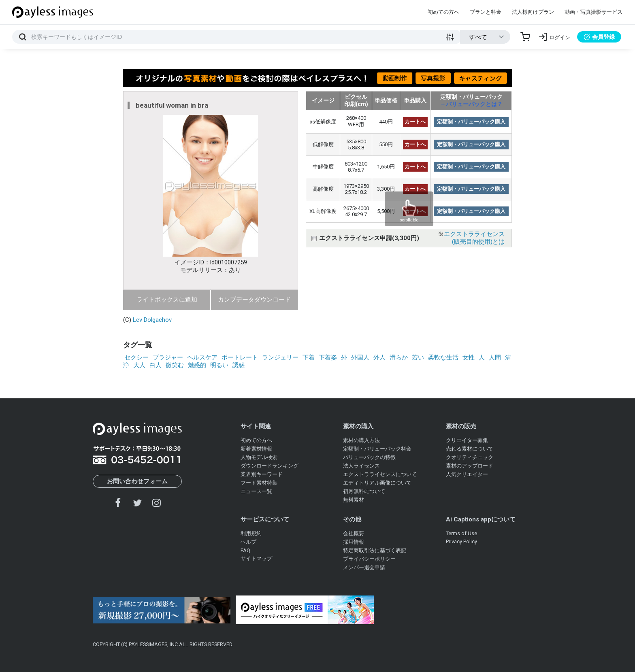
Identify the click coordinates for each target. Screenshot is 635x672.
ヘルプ (248, 542)
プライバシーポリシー (369, 559)
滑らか (399, 357)
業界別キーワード (262, 474)
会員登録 (599, 37)
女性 (469, 357)
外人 (379, 357)
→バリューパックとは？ (471, 104)
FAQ (245, 550)
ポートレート (240, 357)
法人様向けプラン (533, 12)
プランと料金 (486, 12)
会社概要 (354, 533)
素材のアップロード (470, 466)
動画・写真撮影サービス (593, 12)
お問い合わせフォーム (137, 481)
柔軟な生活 (443, 357)
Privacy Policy (461, 541)
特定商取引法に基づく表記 (375, 550)
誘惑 (239, 365)
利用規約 (251, 533)
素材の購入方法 (361, 440)
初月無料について (364, 491)
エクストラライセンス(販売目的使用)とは (474, 238)
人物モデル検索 (259, 457)
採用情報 (354, 542)
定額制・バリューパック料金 (377, 449)
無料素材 (354, 500)
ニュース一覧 (256, 491)
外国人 (360, 357)
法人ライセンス (361, 466)
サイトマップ (256, 558)
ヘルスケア (202, 357)
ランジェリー (280, 357)
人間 (495, 357)
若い (418, 357)
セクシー (136, 357)
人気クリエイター (467, 474)
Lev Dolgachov (152, 320)
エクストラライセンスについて (380, 474)
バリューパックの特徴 (369, 457)
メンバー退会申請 (364, 567)
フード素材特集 (259, 483)
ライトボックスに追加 (167, 300)
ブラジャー (168, 357)
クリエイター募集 (467, 440)
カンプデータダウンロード (254, 300)
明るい (219, 365)
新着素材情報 (256, 449)
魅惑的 (197, 365)
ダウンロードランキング (270, 466)
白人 (156, 365)
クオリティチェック (470, 457)
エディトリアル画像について (377, 483)
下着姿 (328, 357)
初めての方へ (443, 12)
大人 (139, 365)
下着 (309, 357)
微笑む (175, 365)
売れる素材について (470, 449)
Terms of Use (461, 533)
